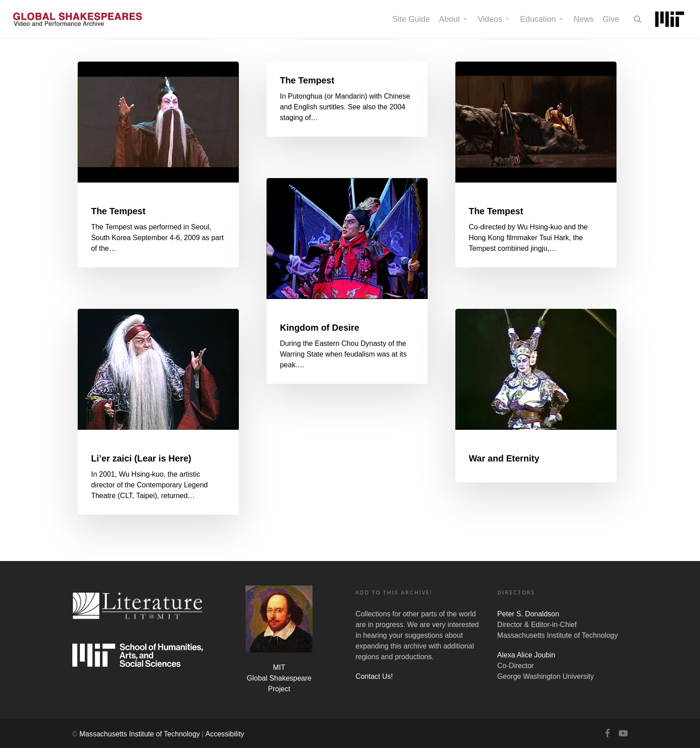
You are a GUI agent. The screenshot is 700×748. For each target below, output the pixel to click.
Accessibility (225, 734)
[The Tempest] (158, 165)
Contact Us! (374, 676)
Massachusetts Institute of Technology (140, 734)
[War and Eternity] (536, 396)
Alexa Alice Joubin (526, 655)
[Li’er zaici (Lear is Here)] (158, 412)
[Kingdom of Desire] (347, 281)
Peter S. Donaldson (528, 614)
